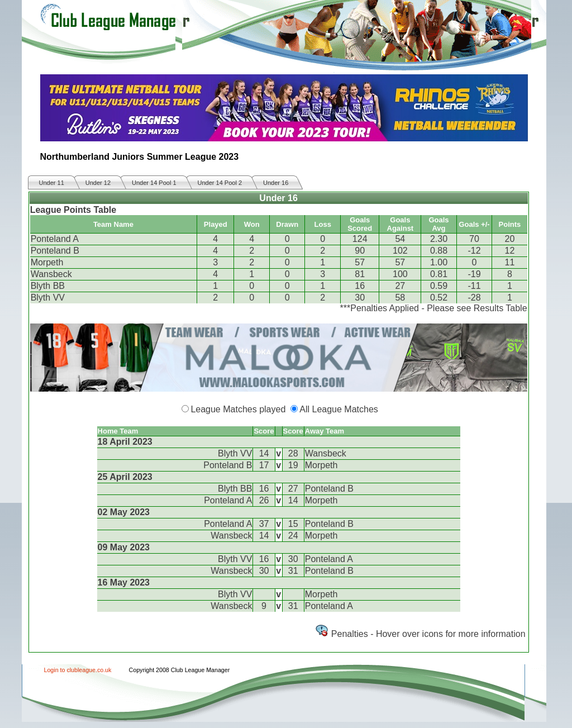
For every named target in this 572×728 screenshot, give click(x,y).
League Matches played (238, 409)
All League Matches (339, 409)
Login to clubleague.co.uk (78, 670)
